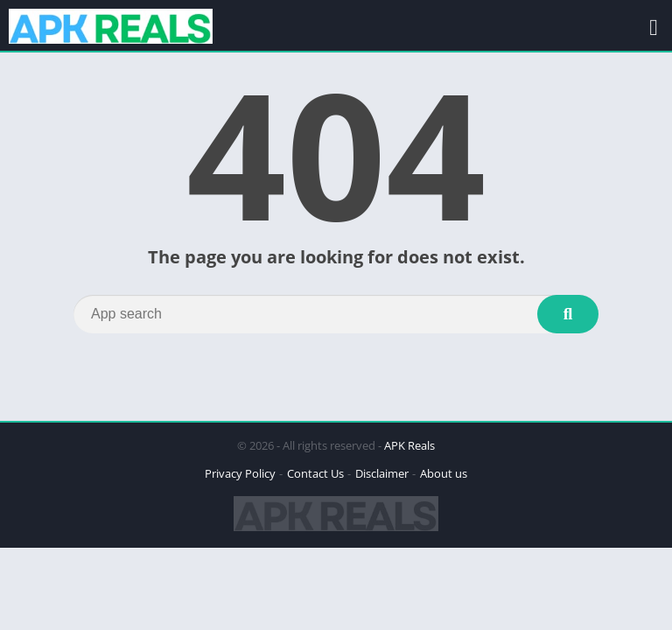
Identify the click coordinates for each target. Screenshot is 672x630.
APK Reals (409, 445)
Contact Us (315, 473)
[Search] (336, 314)
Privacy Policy (240, 473)
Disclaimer (382, 473)
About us (444, 473)
